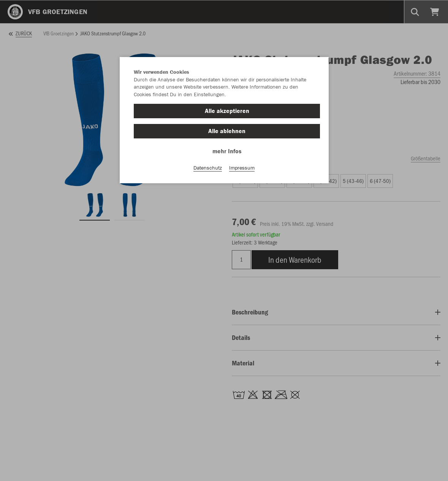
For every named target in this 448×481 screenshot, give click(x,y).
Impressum (242, 168)
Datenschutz (208, 168)
